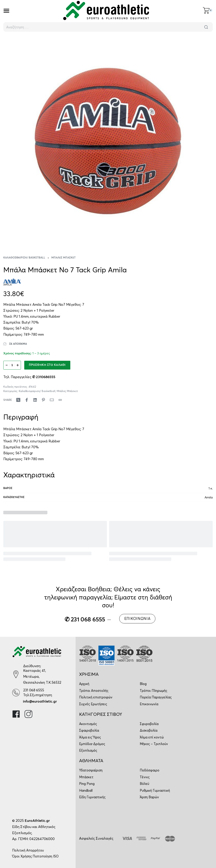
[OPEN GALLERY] (108, 141)
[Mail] (52, 400)
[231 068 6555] (16, 693)
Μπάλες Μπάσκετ (63, 258)
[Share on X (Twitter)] (18, 400)
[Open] (6, 11)
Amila (209, 497)
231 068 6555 (34, 690)
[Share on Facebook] (27, 400)
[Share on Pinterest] (43, 400)
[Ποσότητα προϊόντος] (12, 365)
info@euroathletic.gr (40, 701)
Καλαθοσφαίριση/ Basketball (24, 258)
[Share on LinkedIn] (35, 400)
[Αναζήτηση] (206, 27)
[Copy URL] (60, 400)
